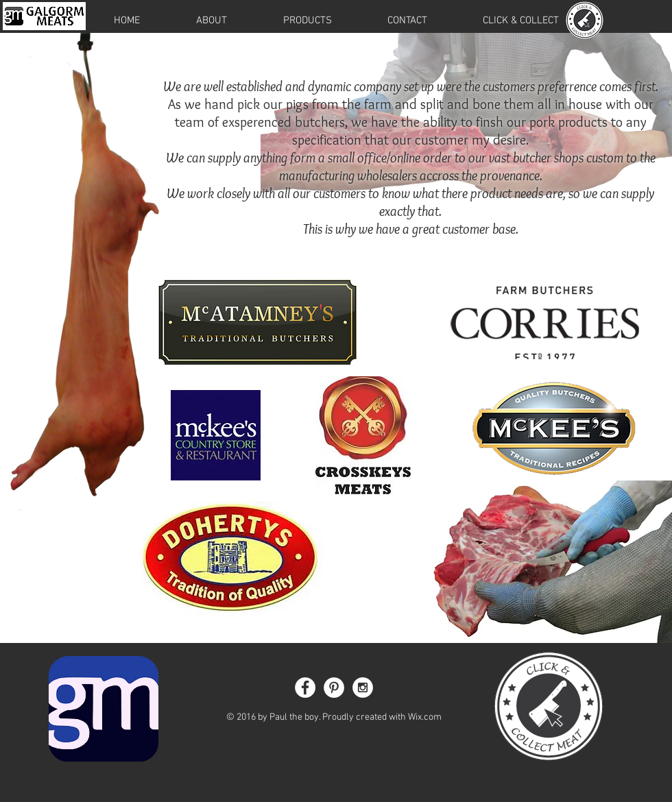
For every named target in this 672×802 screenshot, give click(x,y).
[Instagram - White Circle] (363, 688)
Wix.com (425, 717)
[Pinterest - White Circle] (334, 688)
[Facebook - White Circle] (305, 688)
